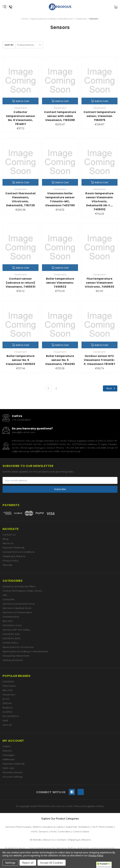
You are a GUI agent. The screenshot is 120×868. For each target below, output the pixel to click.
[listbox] (29, 45)
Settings (10, 863)
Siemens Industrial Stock (17, 608)
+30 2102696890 (21, 420)
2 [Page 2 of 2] (56, 388)
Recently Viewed (12, 772)
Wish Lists (8, 768)
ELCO (6, 699)
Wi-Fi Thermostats (103, 827)
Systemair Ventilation (78, 827)
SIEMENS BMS (11, 638)
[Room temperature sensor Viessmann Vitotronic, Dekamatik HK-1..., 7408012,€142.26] (99, 162)
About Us (49, 840)
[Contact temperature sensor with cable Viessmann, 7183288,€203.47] (60, 81)
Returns (7, 751)
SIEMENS (8, 682)
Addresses (9, 759)
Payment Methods (13, 548)
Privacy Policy (10, 561)
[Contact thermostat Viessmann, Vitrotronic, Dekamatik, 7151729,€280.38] (21, 162)
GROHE (7, 703)
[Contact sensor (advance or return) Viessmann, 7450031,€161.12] (21, 247)
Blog (5, 539)
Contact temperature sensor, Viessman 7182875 (100, 116)
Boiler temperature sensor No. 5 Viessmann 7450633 (20, 360)
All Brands (35, 840)
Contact (61, 840)
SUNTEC (7, 712)
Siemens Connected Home (19, 604)
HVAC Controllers (60, 832)
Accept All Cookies (52, 863)
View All (7, 725)
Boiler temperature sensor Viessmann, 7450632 (60, 283)
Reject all (28, 863)
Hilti (5, 595)
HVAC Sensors (39, 832)
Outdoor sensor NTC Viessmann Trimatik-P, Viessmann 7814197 (100, 360)
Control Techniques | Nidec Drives (22, 591)
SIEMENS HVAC (12, 625)
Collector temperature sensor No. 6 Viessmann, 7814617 (21, 118)
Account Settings (13, 777)
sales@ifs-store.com (24, 432)
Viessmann (9, 695)
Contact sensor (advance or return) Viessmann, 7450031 (21, 283)
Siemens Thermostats (18, 827)
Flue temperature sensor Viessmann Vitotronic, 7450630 (99, 283)
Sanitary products (13, 660)
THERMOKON (11, 617)
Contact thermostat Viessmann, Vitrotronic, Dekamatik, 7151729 (21, 199)
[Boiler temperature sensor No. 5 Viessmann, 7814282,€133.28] (60, 325)
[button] (104, 865)
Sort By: (9, 45)
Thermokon (9, 686)
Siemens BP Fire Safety (16, 630)
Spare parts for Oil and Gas (18, 647)
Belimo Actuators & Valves (48, 827)
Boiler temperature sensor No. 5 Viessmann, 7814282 (60, 360)
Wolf (5, 721)
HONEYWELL (11, 643)
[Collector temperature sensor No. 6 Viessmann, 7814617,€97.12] (21, 81)
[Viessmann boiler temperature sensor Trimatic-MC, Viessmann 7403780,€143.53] (60, 162)
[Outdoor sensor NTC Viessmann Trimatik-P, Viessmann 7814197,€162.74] (99, 325)
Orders (6, 746)
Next (111, 388)
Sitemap (7, 565)
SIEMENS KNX (11, 634)
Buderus (7, 708)
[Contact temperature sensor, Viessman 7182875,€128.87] (99, 81)
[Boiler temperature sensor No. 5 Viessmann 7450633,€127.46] (21, 325)
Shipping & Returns (14, 556)
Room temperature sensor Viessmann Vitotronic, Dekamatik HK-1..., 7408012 (99, 201)
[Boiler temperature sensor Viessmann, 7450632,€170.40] (60, 247)
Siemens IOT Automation (17, 612)
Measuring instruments (16, 656)
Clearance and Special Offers (19, 586)
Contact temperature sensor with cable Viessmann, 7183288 (60, 116)
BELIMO (8, 621)
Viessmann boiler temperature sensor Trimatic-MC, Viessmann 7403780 (60, 199)
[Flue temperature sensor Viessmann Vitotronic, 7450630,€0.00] (99, 247)
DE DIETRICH (11, 716)
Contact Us (9, 535)
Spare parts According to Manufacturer (25, 651)
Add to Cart (21, 101)
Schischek (8, 599)
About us (8, 543)
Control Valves (81, 832)
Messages (8, 755)
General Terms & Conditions (19, 552)
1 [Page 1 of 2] (48, 388)
